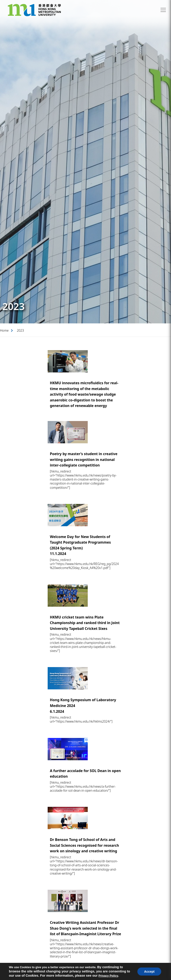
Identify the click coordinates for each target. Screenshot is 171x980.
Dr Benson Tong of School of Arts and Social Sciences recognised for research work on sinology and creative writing (84, 845)
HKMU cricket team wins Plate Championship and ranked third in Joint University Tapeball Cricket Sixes (85, 623)
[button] (163, 10)
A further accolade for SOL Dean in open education (85, 774)
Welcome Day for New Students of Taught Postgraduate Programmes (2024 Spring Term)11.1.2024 (80, 545)
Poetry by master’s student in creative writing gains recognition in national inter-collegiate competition (84, 459)
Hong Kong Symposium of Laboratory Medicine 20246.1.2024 (83, 706)
